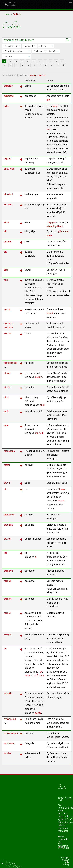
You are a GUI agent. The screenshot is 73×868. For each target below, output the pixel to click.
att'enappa (9, 451)
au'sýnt (8, 635)
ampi (7, 280)
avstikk (8, 753)
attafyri (8, 387)
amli (6, 270)
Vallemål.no (10, 5)
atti (6, 489)
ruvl (60, 805)
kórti (60, 226)
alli (5, 231)
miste (49, 226)
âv (5, 649)
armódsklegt (10, 363)
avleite (38, 713)
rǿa (48, 100)
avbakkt (8, 693)
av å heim (39, 676)
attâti (7, 411)
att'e (6, 425)
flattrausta (63, 831)
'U (47, 222)
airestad (8, 205)
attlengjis (9, 525)
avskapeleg (10, 719)
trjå (48, 129)
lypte (55, 106)
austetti (8, 599)
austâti (7, 581)
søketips (34, 75)
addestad (9, 96)
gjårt (60, 231)
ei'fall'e (61, 825)
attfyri (7, 483)
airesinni (8, 194)
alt (5, 252)
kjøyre (52, 222)
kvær (60, 811)
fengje (62, 489)
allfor (7, 222)
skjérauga (63, 828)
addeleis (8, 86)
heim (27, 676)
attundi (8, 539)
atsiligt (7, 373)
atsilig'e (38, 377)
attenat (62, 501)
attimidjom (9, 515)
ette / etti (39, 433)
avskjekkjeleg (11, 733)
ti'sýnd (50, 313)
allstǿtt (7, 242)
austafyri (8, 571)
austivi (7, 613)
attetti (7, 465)
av (41, 672)
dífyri (55, 226)
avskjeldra (9, 743)
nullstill (42, 75)
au (5, 553)
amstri (7, 309)
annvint (8, 334)
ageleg (8, 159)
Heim (7, 14)
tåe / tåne (63, 814)
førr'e (49, 235)
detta (66, 231)
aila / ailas (9, 169)
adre (6, 106)
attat (6, 397)
